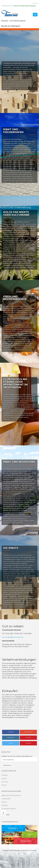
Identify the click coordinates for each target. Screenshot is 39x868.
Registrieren (7, 765)
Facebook (11, 732)
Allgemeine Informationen (11, 795)
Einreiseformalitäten (9, 809)
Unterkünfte (6, 799)
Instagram (11, 738)
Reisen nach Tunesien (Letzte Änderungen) (25, 6)
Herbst (4, 778)
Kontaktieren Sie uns (7, 6)
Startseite (5, 21)
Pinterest (28, 743)
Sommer (5, 782)
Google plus (28, 732)
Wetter (4, 802)
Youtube (28, 738)
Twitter (11, 743)
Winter (4, 785)
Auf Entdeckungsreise (18, 21)
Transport (5, 805)
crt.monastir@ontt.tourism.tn (13, 637)
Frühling (5, 775)
